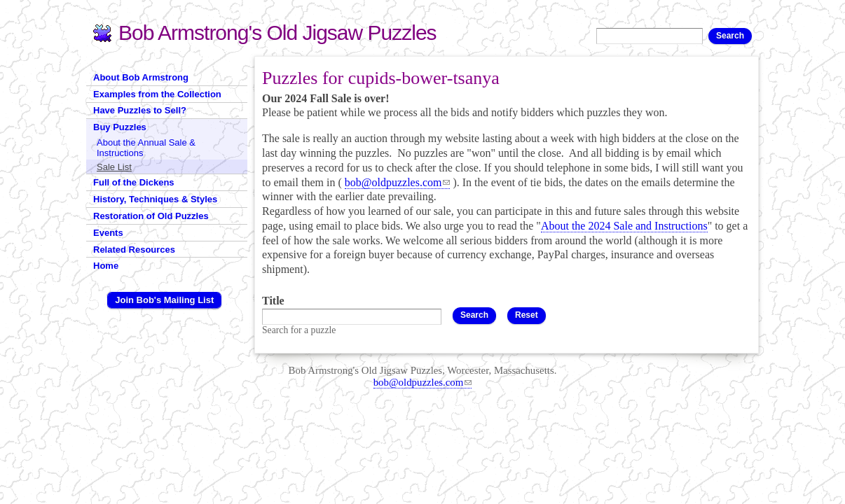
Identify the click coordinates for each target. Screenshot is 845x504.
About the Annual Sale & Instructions (146, 148)
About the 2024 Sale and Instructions (624, 226)
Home (106, 266)
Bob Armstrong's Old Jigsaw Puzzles (277, 33)
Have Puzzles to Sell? (140, 110)
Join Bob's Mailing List (164, 300)
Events (108, 233)
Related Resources (134, 250)
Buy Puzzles (120, 127)
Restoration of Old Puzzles (151, 216)
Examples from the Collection (157, 94)
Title (273, 301)
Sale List (114, 167)
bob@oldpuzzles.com (398, 182)
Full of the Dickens (134, 182)
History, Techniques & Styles (155, 199)
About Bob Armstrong (141, 77)
